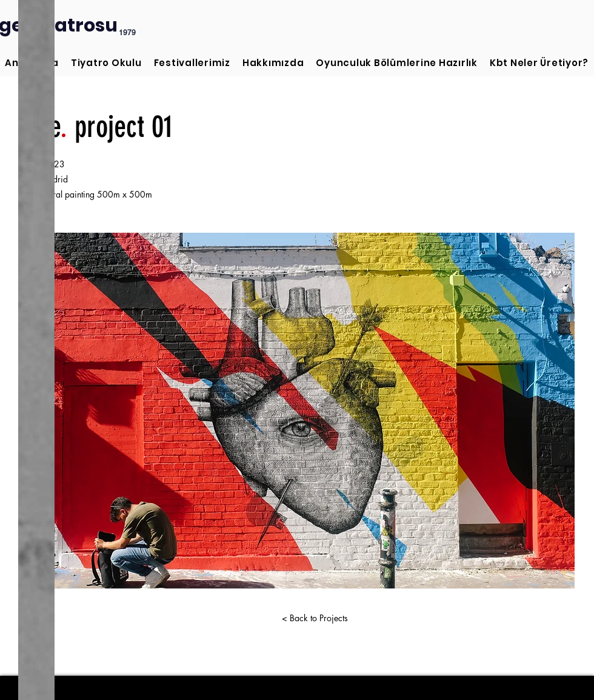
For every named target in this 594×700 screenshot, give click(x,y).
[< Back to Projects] (315, 618)
